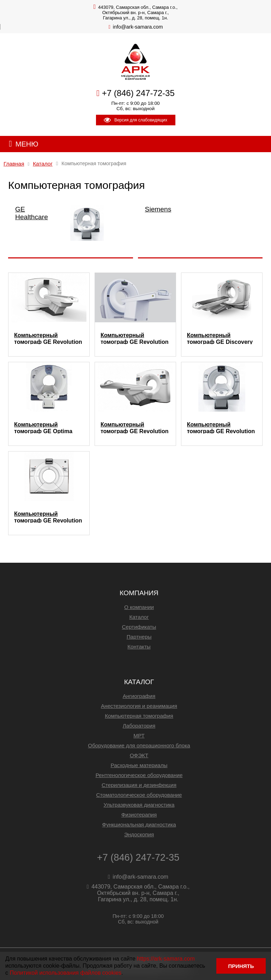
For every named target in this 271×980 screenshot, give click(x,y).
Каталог (139, 617)
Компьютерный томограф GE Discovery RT (220, 338)
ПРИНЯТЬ (241, 966)
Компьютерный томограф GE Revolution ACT (135, 338)
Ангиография (139, 696)
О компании (139, 607)
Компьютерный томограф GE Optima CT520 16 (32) (43, 428)
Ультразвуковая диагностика (139, 805)
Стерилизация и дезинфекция (139, 785)
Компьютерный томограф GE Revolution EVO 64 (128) (221, 428)
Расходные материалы (139, 765)
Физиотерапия (139, 815)
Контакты (139, 647)
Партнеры (139, 637)
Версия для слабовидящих (135, 120)
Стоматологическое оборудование (139, 795)
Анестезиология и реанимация (139, 706)
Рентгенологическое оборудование (139, 775)
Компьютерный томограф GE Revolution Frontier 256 (48, 338)
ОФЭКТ (139, 755)
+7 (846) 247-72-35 (138, 93)
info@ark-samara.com (138, 27)
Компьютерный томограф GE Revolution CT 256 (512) (48, 517)
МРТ (139, 736)
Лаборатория (139, 726)
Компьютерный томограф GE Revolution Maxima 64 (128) (135, 428)
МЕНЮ (27, 144)
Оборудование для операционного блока (139, 745)
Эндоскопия (139, 834)
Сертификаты (139, 627)
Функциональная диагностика (139, 824)
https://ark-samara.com (166, 959)
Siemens (158, 209)
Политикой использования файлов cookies (65, 973)
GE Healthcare (32, 213)
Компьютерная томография (139, 716)
